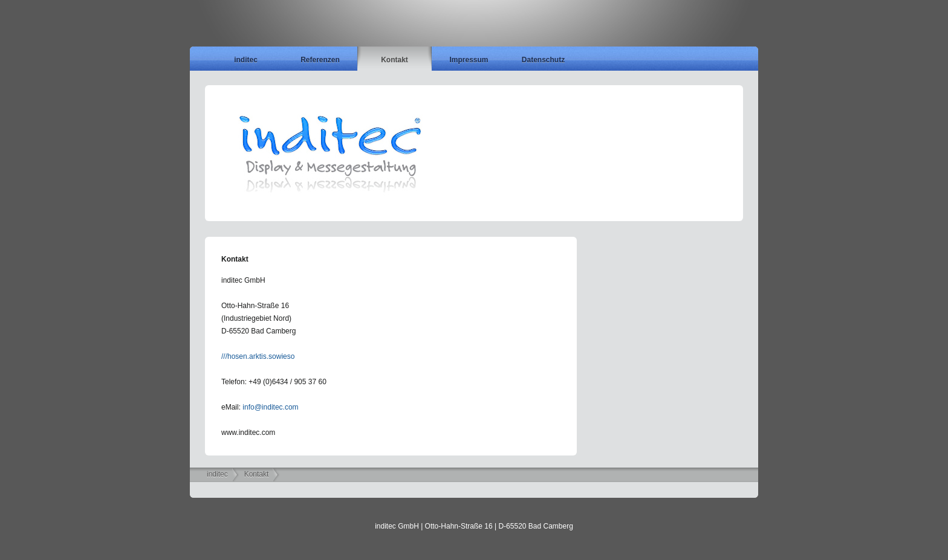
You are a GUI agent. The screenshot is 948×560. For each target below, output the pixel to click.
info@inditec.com (270, 407)
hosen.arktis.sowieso (261, 356)
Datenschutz (543, 60)
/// (224, 356)
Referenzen (320, 60)
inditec (246, 60)
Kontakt (394, 60)
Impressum (469, 60)
